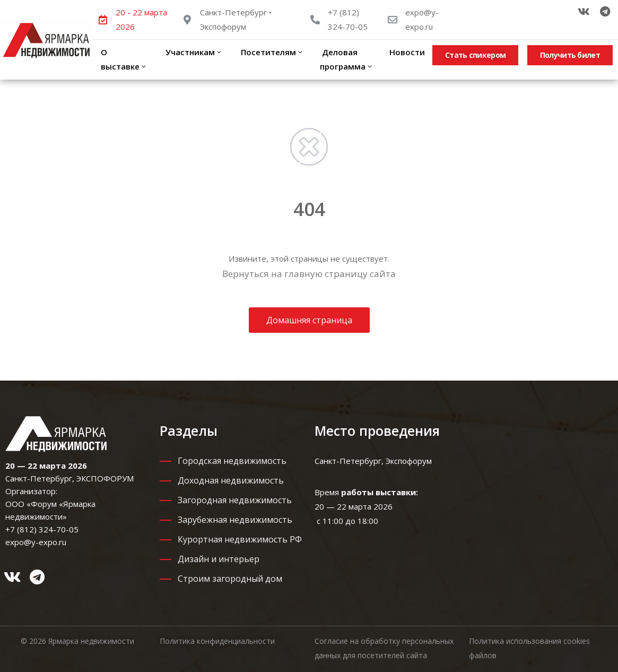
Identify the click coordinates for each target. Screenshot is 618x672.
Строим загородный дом (230, 579)
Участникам (193, 52)
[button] (475, 55)
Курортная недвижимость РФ (240, 539)
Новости (407, 52)
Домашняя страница (309, 320)
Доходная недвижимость (231, 480)
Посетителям (271, 52)
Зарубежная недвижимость (235, 520)
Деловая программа (347, 59)
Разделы (189, 430)
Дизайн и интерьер (219, 559)
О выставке (124, 59)
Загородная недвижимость (235, 500)
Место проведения (377, 430)
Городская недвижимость (232, 461)
